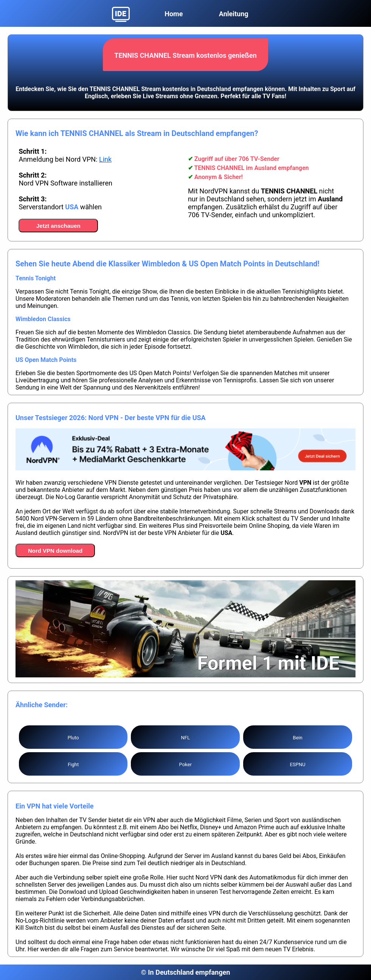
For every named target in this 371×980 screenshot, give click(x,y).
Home (174, 14)
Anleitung (234, 14)
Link (105, 159)
